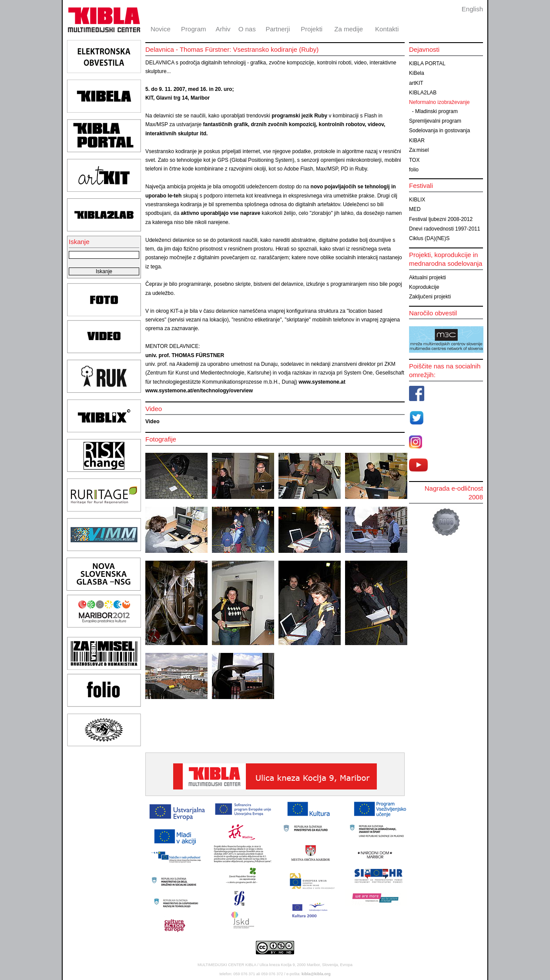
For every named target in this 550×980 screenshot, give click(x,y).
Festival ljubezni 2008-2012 (441, 219)
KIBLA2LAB (423, 93)
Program (194, 29)
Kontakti (387, 29)
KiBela (417, 73)
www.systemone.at (322, 382)
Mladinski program (436, 111)
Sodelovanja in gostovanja (439, 130)
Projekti (312, 29)
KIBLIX (417, 200)
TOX (414, 160)
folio (414, 170)
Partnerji (278, 29)
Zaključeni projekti (430, 297)
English (472, 9)
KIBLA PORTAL (427, 64)
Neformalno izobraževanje (439, 102)
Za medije (349, 29)
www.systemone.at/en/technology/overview (199, 391)
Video (152, 421)
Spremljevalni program (435, 121)
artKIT (416, 83)
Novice (161, 29)
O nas (247, 29)
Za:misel (419, 150)
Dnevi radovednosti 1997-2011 (444, 229)
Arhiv (223, 29)
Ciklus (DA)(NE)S (429, 238)
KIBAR (417, 140)
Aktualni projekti (428, 278)
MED (415, 209)
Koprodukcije (424, 287)
